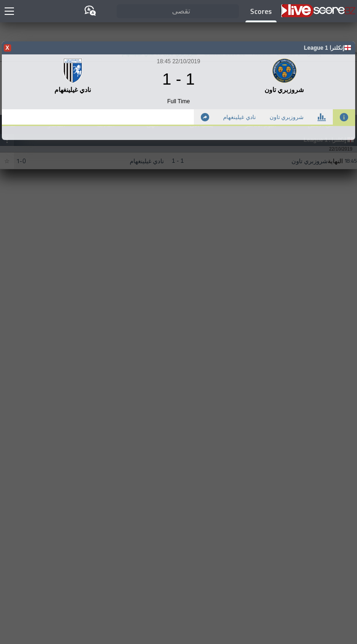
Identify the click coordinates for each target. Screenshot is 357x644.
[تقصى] (178, 11)
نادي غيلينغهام (239, 117)
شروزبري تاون (287, 117)
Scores (261, 11)
